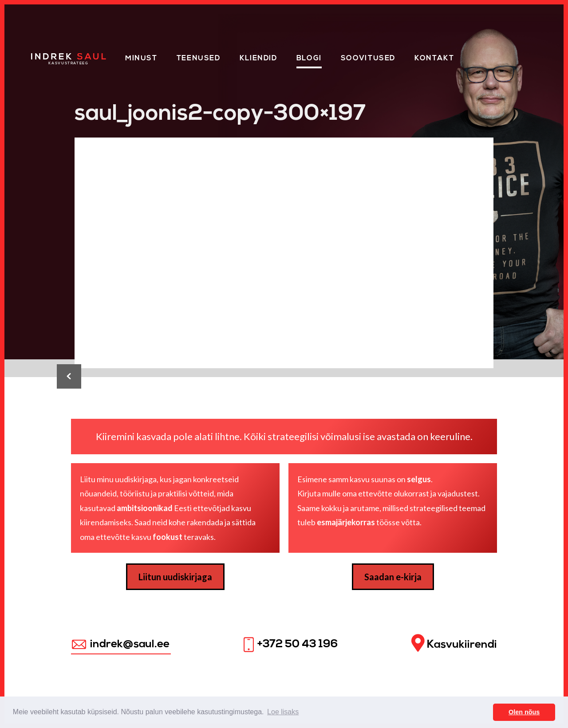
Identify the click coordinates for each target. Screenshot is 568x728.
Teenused (199, 59)
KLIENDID (258, 59)
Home (43, 57)
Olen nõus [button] (524, 712)
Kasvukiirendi (454, 643)
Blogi (309, 59)
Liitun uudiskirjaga (175, 577)
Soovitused (368, 59)
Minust (141, 59)
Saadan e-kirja (393, 577)
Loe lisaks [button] (283, 712)
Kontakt (434, 59)
